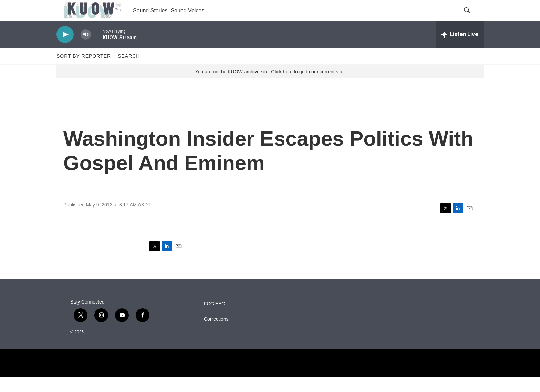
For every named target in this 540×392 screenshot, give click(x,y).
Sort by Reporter (84, 72)
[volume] (86, 50)
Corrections (216, 335)
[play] (65, 50)
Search (129, 72)
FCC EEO (215, 319)
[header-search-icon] (473, 18)
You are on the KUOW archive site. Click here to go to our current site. (270, 87)
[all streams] (460, 50)
